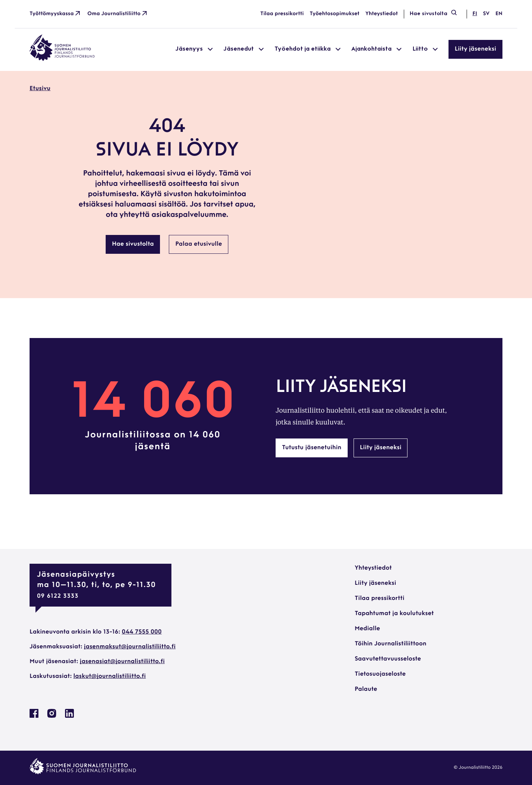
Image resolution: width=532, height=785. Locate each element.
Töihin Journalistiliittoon (391, 644)
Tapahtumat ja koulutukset (394, 614)
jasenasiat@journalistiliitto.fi (122, 662)
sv (486, 14)
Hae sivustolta (434, 14)
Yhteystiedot (382, 14)
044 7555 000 (142, 632)
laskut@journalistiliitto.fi (110, 676)
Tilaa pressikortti (282, 14)
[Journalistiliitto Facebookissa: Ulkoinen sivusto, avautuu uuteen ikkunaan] (34, 716)
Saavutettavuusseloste (388, 659)
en (499, 14)
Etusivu (40, 89)
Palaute (366, 689)
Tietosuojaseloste (380, 674)
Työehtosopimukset (335, 14)
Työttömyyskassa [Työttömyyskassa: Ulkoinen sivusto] (56, 14)
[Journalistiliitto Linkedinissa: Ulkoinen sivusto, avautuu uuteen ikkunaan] (69, 716)
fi (475, 14)
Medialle (367, 629)
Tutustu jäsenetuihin (312, 448)
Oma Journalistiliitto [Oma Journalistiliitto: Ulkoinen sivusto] (118, 14)
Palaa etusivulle (199, 244)
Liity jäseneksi (475, 49)
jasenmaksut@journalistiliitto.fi (130, 647)
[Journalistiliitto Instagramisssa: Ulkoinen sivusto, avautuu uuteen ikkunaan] (52, 716)
